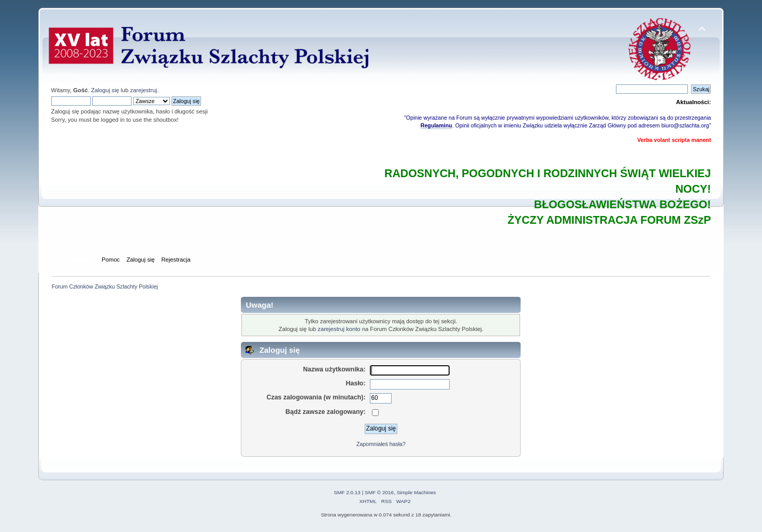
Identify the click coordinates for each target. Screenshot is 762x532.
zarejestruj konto (339, 329)
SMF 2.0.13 (347, 492)
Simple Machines (416, 492)
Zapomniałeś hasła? (381, 444)
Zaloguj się (105, 90)
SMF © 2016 (379, 492)
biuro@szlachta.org (685, 125)
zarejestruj (143, 90)
